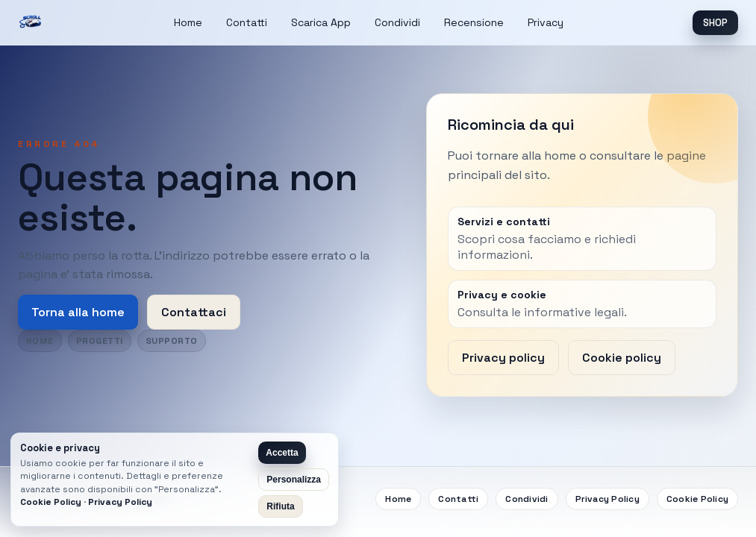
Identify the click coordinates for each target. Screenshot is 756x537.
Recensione (474, 22)
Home (188, 22)
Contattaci (194, 312)
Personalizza (294, 480)
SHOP (715, 23)
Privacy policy (503, 358)
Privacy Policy (607, 499)
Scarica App (321, 22)
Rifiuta (280, 506)
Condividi (397, 22)
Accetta (282, 453)
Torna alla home (78, 312)
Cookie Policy (697, 499)
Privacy (546, 22)
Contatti (247, 22)
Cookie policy (622, 358)
